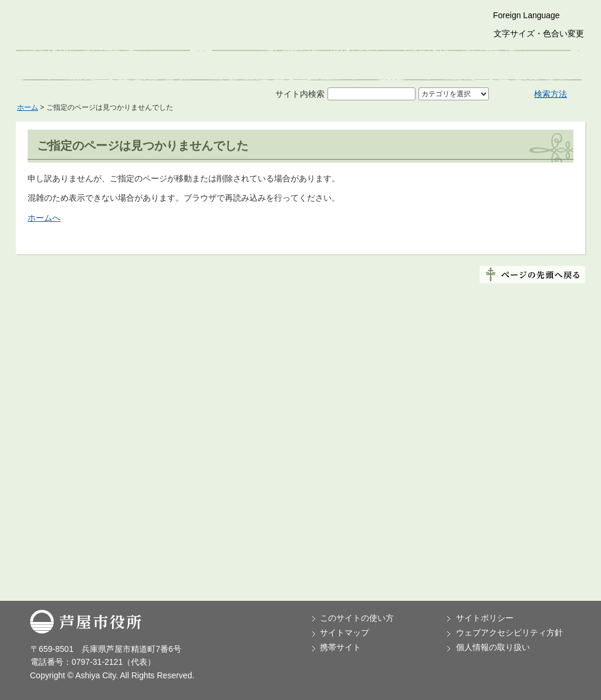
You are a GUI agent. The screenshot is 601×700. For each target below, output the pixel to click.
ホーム (28, 107)
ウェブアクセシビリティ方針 (509, 633)
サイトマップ (345, 633)
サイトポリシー (485, 618)
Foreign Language (526, 15)
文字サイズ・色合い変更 (539, 33)
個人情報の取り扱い (493, 647)
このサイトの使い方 (357, 618)
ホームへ (44, 218)
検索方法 (551, 94)
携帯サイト (340, 647)
